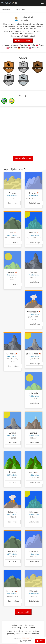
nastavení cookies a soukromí (27, 634)
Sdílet (40, 641)
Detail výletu (13, 203)
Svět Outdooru (30, 628)
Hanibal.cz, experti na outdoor (23, 625)
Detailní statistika (23, 41)
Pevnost (32, 472)
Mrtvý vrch (11, 591)
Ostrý (11, 233)
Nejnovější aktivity (15, 169)
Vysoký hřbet (32, 312)
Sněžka (22, 34)
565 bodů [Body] (24, 20)
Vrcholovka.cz (7, 9)
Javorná (11, 272)
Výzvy (23, 96)
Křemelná (32, 193)
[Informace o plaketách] (26, 58)
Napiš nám (26, 641)
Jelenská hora (32, 354)
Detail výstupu (35, 203)
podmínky (11, 634)
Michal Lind (20, 9)
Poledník (32, 233)
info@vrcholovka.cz (32, 631)
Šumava (12, 193)
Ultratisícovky (16, 628)
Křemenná (11, 354)
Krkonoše (29, 34)
